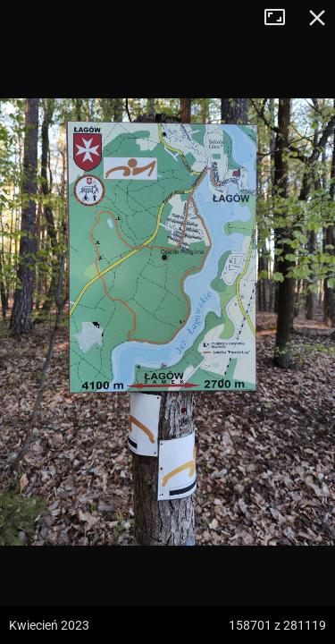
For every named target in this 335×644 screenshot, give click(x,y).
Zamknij (317, 18)
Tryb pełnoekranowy (281, 18)
